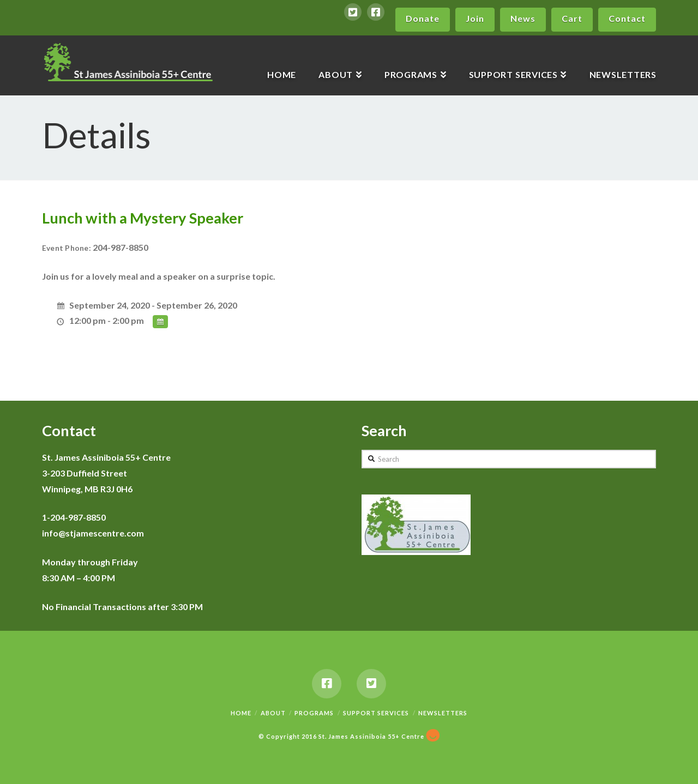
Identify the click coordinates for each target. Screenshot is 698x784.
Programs (314, 713)
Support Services (376, 713)
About (273, 713)
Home (241, 713)
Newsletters (443, 713)
